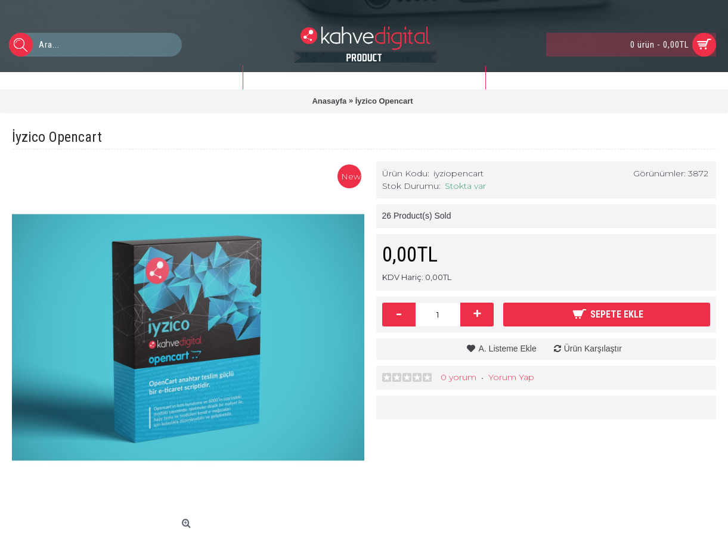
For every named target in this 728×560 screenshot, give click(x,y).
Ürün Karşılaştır (593, 349)
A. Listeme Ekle (507, 349)
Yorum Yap (511, 377)
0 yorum (459, 377)
